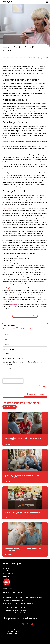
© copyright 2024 (8, 588)
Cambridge (7, 57)
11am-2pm (28, 362)
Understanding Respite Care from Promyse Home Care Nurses (23, 439)
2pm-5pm (38, 362)
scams (33, 57)
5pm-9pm (8, 364)
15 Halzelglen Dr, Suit (11, 604)
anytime (7, 362)
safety (29, 57)
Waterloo (44, 57)
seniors (38, 57)
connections (15, 57)
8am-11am (17, 362)
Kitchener (23, 57)
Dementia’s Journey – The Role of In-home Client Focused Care (23, 549)
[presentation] (13, 381)
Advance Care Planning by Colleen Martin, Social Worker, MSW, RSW (23, 476)
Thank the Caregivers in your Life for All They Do (22, 513)
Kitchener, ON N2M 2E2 (26, 604)
